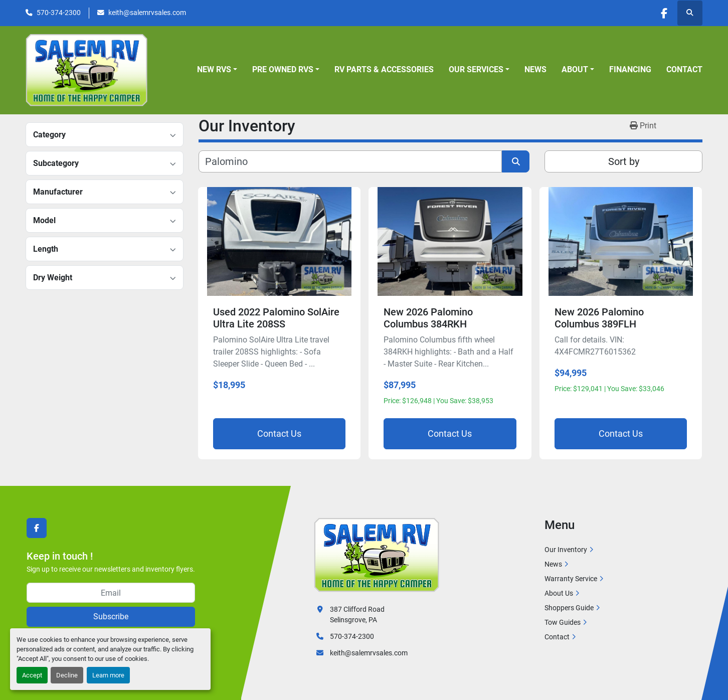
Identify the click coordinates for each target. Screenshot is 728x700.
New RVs (214, 69)
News (535, 69)
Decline (67, 675)
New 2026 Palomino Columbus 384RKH (428, 318)
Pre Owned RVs (283, 69)
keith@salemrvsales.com (147, 13)
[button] (217, 70)
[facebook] (664, 13)
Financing (630, 69)
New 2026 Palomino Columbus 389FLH (599, 318)
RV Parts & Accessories (384, 69)
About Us (559, 593)
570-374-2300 (59, 13)
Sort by (624, 161)
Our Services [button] (476, 69)
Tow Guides (563, 622)
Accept (32, 675)
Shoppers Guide (569, 608)
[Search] (350, 161)
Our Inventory (566, 550)
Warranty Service (571, 579)
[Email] (111, 593)
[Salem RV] (377, 555)
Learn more (108, 675)
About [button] (575, 69)
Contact (684, 69)
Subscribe (111, 617)
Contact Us (279, 433)
